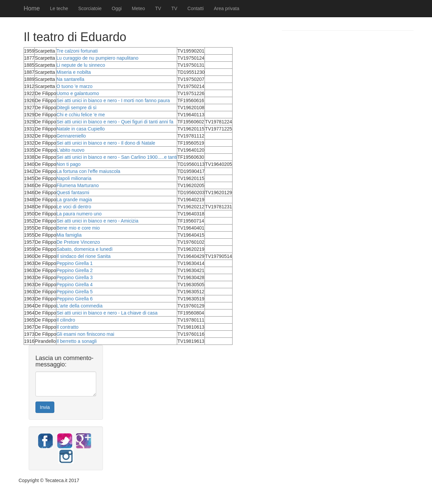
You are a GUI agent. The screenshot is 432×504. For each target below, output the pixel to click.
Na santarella (70, 79)
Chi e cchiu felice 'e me (81, 115)
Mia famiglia (69, 235)
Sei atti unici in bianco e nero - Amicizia (97, 221)
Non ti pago (69, 164)
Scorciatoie (90, 8)
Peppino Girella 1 (74, 263)
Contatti (195, 8)
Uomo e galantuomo (78, 93)
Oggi (117, 8)
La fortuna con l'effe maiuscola (88, 171)
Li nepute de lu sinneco (81, 65)
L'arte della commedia (79, 306)
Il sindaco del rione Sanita (83, 256)
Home (32, 8)
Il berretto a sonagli (76, 341)
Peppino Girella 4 (74, 285)
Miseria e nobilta (74, 72)
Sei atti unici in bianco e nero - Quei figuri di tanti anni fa (115, 122)
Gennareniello (71, 136)
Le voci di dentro (74, 207)
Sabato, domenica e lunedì (85, 249)
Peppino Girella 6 (74, 299)
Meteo (139, 8)
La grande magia (74, 200)
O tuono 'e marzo (74, 86)
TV (158, 8)
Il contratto (67, 327)
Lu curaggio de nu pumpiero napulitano (97, 58)
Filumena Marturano (77, 185)
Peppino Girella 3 (74, 277)
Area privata (227, 8)
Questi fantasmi (73, 192)
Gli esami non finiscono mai (85, 334)
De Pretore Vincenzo (78, 242)
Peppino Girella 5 (74, 292)
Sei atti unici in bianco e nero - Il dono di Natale (106, 143)
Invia (45, 407)
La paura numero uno (79, 214)
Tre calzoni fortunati (77, 51)
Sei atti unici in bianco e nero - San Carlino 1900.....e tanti (117, 157)
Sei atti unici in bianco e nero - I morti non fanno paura (113, 100)
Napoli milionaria (74, 178)
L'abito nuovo (70, 150)
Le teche (59, 8)
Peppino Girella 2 (74, 270)
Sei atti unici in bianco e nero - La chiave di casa (107, 313)
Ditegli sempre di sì (76, 108)
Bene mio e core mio (78, 228)
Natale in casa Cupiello (80, 129)
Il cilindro (66, 320)
